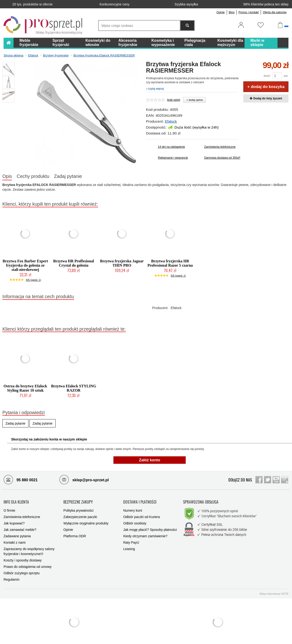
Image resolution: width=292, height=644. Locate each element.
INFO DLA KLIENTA (16, 501)
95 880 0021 (21, 479)
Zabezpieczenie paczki (80, 515)
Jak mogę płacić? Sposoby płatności (150, 528)
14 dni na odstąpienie (171, 147)
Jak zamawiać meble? (20, 528)
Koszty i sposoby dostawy (23, 558)
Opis (7, 176)
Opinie (221, 12)
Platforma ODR (75, 534)
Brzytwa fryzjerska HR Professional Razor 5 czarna (170, 263)
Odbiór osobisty (135, 521)
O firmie (9, 509)
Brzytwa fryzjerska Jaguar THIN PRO (122, 263)
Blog (232, 12)
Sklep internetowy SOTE (274, 592)
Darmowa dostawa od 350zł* (221, 158)
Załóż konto (150, 460)
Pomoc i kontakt (249, 12)
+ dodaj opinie (195, 100)
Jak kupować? (14, 521)
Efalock (171, 121)
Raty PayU (131, 541)
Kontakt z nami (15, 541)
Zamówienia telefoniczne (220, 147)
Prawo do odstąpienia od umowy (28, 565)
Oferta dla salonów (275, 12)
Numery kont (133, 509)
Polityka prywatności (78, 509)
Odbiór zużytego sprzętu (22, 571)
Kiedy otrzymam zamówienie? (145, 534)
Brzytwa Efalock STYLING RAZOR (74, 388)
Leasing (129, 547)
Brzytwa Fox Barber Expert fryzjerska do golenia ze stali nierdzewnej (25, 265)
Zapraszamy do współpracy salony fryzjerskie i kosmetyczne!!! (29, 549)
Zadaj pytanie (68, 176)
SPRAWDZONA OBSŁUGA (201, 501)
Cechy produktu (33, 176)
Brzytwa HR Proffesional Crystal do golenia (74, 263)
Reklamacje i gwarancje (173, 158)
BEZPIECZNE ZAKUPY (78, 501)
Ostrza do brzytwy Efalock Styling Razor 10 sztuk (25, 388)
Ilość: (267, 76)
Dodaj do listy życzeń (266, 98)
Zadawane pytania (17, 534)
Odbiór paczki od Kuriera (141, 515)
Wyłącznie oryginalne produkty (86, 521)
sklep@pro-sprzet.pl (84, 479)
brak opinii (174, 100)
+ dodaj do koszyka (266, 87)
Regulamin (12, 578)
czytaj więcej (155, 89)
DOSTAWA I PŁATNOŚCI (140, 501)
